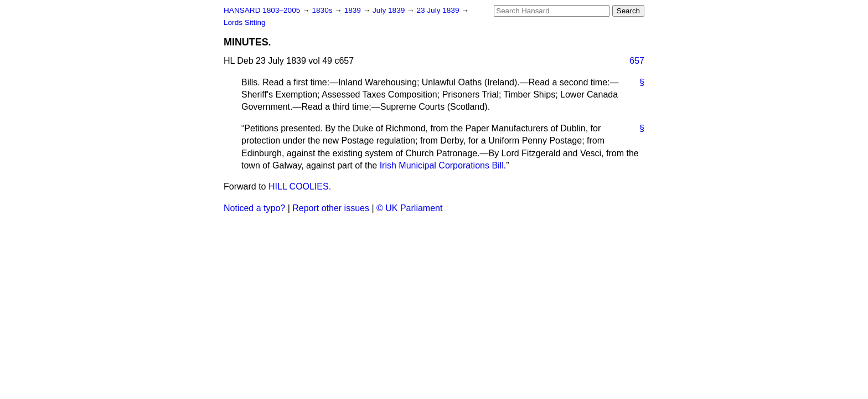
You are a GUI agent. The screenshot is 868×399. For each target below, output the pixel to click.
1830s (323, 10)
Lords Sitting (245, 22)
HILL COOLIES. (300, 186)
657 (637, 61)
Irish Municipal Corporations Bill (442, 165)
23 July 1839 (439, 10)
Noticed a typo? (254, 208)
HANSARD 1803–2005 (262, 10)
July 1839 (390, 10)
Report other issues (331, 208)
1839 (354, 10)
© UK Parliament (409, 208)
